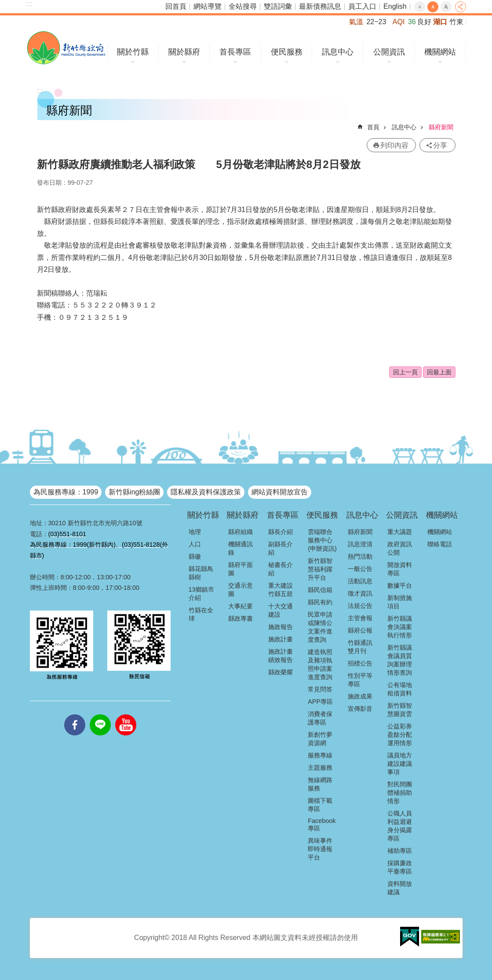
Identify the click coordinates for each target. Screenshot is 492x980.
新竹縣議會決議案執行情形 (400, 627)
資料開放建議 (400, 888)
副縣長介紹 (281, 548)
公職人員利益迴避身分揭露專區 (400, 826)
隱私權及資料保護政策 (206, 492)
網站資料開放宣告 (280, 492)
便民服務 (287, 52)
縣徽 (195, 556)
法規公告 (360, 606)
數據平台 (400, 585)
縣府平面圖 (241, 569)
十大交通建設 (281, 610)
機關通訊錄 (241, 548)
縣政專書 (241, 618)
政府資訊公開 (400, 548)
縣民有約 (320, 602)
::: (29, 4)
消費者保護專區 (320, 718)
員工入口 (362, 6)
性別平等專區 (360, 680)
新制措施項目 (400, 602)
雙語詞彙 (278, 6)
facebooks (75, 714)
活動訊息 (360, 581)
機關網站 (440, 52)
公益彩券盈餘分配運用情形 (400, 735)
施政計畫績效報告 (281, 656)
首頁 (373, 127)
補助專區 (400, 851)
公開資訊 (389, 52)
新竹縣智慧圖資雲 (400, 710)
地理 (195, 532)
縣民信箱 (320, 590)
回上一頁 (405, 372)
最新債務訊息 (320, 6)
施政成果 (360, 696)
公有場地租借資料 (400, 689)
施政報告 (281, 627)
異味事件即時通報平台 (320, 849)
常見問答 (320, 689)
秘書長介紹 (281, 569)
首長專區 (235, 52)
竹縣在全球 (201, 614)
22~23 (376, 22)
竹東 (456, 22)
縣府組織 (241, 532)
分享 (461, 7)
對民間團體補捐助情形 (400, 793)
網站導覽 (208, 6)
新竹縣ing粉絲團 (134, 492)
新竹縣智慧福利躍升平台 (320, 569)
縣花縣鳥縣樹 (201, 573)
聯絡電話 (440, 544)
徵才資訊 (360, 593)
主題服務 (320, 768)
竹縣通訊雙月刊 (360, 647)
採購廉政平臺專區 (400, 867)
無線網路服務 (320, 784)
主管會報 (360, 618)
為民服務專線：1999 (66, 492)
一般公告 (360, 569)
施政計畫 (281, 639)
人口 (195, 544)
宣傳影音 (360, 709)
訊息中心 (338, 52)
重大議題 (400, 532)
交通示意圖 (241, 590)
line (100, 714)
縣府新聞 (441, 127)
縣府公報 (360, 630)
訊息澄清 (360, 544)
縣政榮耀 (281, 672)
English (395, 6)
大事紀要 (241, 606)
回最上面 (439, 372)
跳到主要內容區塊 (5, 5)
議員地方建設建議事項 (400, 764)
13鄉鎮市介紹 (201, 594)
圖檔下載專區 (320, 805)
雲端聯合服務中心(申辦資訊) (322, 540)
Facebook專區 (322, 825)
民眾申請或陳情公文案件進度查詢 (320, 627)
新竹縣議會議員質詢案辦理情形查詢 (400, 660)
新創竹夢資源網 (320, 739)
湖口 (440, 22)
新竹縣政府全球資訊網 (66, 48)
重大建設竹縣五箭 (281, 590)
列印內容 (394, 145)
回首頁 (176, 6)
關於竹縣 (133, 52)
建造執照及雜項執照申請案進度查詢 (320, 664)
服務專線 (320, 755)
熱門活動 (360, 556)
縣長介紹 (281, 532)
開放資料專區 (400, 569)
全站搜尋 (243, 6)
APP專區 (320, 702)
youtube (126, 714)
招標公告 (360, 663)
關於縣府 (184, 52)
